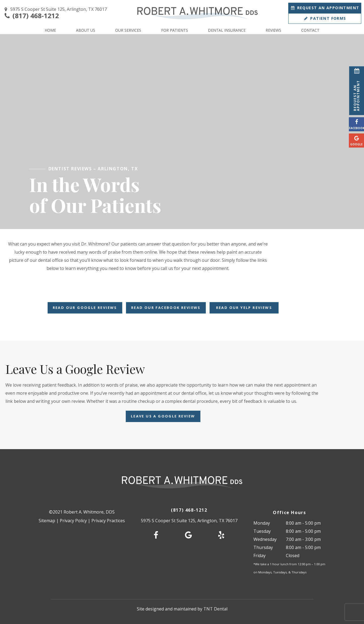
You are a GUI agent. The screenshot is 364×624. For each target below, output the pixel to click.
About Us (86, 30)
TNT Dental (215, 609)
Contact (310, 30)
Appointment (325, 8)
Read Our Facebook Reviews (166, 308)
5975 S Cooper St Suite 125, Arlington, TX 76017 (55, 9)
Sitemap (47, 521)
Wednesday (265, 539)
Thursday (263, 547)
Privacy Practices (108, 521)
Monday (262, 523)
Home (50, 30)
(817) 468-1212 (31, 16)
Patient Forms (325, 18)
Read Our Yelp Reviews (244, 308)
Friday (259, 556)
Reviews (273, 30)
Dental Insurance (227, 30)
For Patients (175, 30)
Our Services (128, 30)
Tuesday (262, 531)
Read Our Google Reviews (85, 308)
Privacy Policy (73, 521)
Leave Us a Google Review (163, 416)
